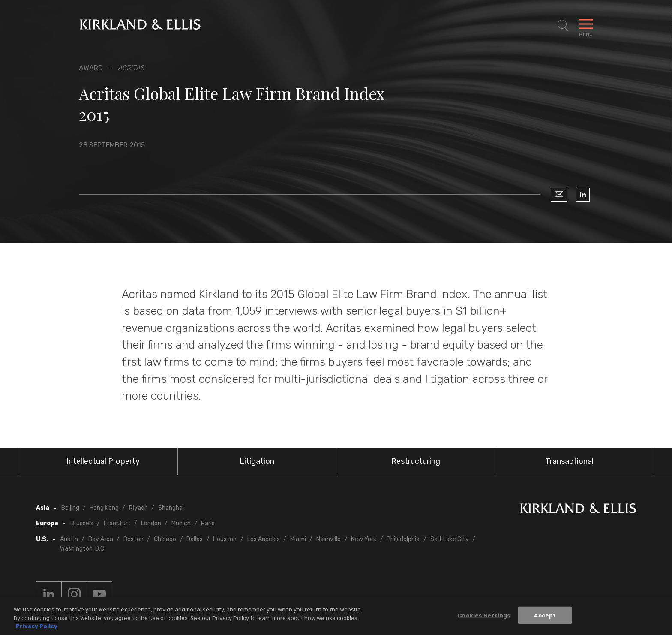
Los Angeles (264, 539)
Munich (181, 523)
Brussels (82, 523)
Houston (225, 539)
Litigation (257, 461)
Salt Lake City (450, 539)
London (151, 523)
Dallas (195, 539)
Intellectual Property (103, 461)
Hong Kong (104, 508)
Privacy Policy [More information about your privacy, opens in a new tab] (37, 626)
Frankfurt (117, 523)
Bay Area (101, 539)
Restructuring (416, 461)
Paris (208, 523)
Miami (298, 539)
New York (364, 539)
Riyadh (138, 508)
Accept (545, 615)
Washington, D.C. (83, 549)
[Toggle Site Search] (563, 26)
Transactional (569, 461)
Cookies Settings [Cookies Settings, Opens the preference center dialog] (484, 615)
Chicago (165, 539)
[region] (336, 616)
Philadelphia (403, 539)
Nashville (328, 539)
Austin (69, 539)
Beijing (70, 508)
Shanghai (171, 508)
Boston (133, 539)
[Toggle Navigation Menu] (586, 26)
